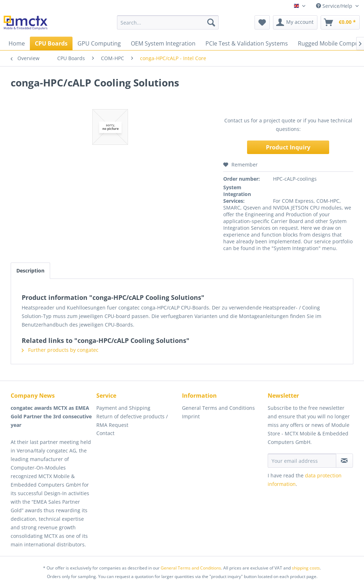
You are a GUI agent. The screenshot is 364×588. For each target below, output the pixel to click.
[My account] (295, 22)
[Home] (17, 43)
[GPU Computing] (99, 43)
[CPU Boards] (51, 43)
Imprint (191, 416)
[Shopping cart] (340, 22)
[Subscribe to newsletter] (344, 461)
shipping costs (306, 568)
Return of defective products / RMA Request (132, 421)
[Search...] (168, 22)
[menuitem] (168, 22)
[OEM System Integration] (163, 43)
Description (30, 271)
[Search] (211, 22)
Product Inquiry (288, 147)
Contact (105, 433)
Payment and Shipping (123, 408)
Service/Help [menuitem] (335, 6)
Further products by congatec (60, 350)
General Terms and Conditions (218, 408)
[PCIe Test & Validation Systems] (247, 43)
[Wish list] (262, 22)
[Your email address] (302, 461)
